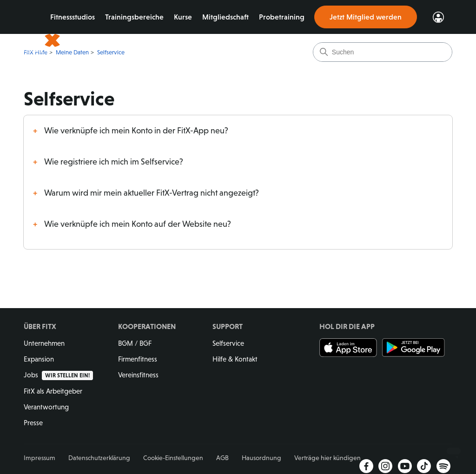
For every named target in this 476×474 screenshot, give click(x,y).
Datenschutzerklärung (99, 458)
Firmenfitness (138, 359)
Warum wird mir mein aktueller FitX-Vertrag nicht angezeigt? (152, 193)
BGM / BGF (135, 343)
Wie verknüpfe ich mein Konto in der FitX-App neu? (136, 131)
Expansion (39, 359)
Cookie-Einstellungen (173, 458)
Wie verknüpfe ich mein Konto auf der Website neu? (138, 224)
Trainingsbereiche (139, 17)
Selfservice (228, 343)
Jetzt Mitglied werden (366, 17)
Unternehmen (44, 343)
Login (438, 17)
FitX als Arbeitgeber (53, 391)
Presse (33, 423)
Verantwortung (46, 407)
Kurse (188, 17)
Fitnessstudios (77, 17)
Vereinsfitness (138, 375)
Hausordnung (261, 458)
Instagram (385, 466)
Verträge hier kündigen (327, 458)
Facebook (366, 466)
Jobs (58, 375)
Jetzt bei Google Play (413, 348)
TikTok (424, 466)
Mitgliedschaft (230, 17)
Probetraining (286, 17)
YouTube (405, 466)
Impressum (40, 458)
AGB (222, 458)
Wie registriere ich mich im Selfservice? (114, 162)
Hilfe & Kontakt (235, 359)
